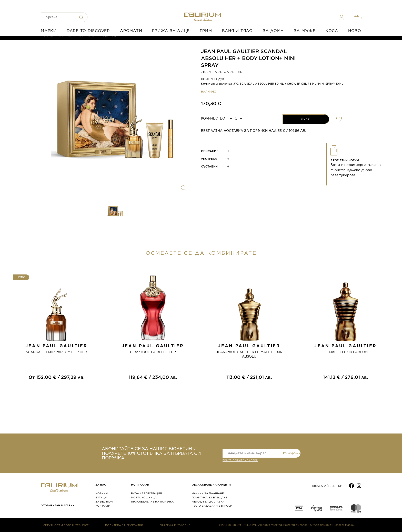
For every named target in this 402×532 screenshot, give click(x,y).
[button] (241, 118)
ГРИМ (206, 31)
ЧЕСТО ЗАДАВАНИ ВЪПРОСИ (212, 506)
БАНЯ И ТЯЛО (237, 31)
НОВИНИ (102, 493)
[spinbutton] (236, 118)
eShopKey (306, 525)
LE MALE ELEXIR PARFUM (346, 352)
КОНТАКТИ (103, 506)
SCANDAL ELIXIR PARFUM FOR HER (56, 352)
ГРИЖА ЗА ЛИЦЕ (171, 31)
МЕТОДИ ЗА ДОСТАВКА (208, 501)
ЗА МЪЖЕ (305, 31)
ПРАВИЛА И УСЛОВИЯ (175, 525)
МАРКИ (49, 31)
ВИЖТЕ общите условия (240, 461)
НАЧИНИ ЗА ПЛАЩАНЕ (208, 493)
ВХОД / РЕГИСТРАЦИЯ (146, 493)
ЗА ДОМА (273, 31)
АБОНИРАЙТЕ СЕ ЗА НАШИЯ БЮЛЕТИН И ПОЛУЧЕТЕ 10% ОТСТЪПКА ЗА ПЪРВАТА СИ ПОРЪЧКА (151, 453)
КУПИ (306, 119)
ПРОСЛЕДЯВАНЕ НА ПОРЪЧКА (152, 501)
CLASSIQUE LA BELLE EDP (153, 352)
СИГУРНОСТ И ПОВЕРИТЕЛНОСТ (66, 525)
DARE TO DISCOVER (88, 31)
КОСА (332, 31)
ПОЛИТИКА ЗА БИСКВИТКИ (124, 525)
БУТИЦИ (101, 497)
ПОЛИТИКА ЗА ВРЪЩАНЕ (210, 497)
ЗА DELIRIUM (104, 501)
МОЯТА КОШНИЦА (144, 497)
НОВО (355, 31)
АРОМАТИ (131, 31)
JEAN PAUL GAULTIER (222, 72)
